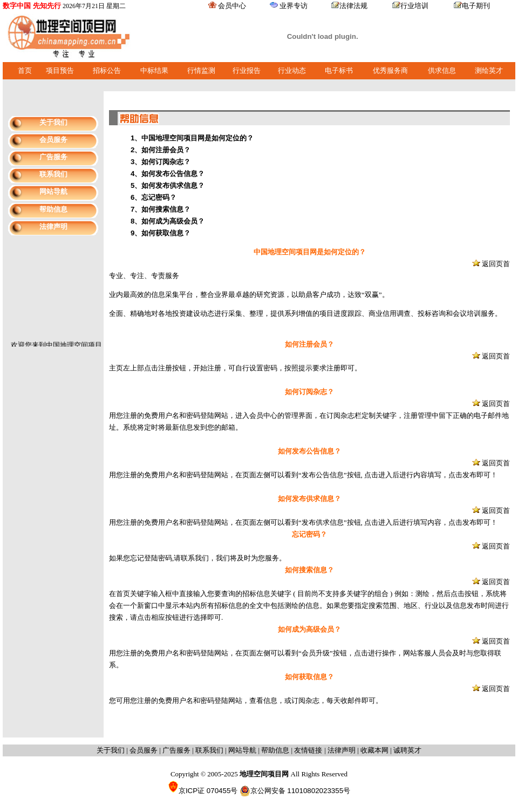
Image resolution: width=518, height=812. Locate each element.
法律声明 (53, 226)
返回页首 (496, 264)
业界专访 (294, 6)
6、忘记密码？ (154, 197)
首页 (25, 70)
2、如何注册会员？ (161, 150)
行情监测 (201, 70)
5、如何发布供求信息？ (168, 185)
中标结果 (154, 70)
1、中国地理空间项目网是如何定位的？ (192, 138)
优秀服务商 (390, 70)
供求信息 (442, 70)
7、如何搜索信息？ (161, 209)
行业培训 (414, 6)
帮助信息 (53, 209)
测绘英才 (489, 70)
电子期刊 (476, 6)
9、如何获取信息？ (161, 233)
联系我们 (53, 174)
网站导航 (53, 191)
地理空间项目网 (265, 774)
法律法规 (353, 6)
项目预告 (60, 70)
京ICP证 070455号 (203, 791)
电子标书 (339, 70)
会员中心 (232, 6)
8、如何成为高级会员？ (168, 221)
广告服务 (53, 157)
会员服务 (53, 140)
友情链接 (309, 750)
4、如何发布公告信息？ (168, 174)
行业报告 (247, 70)
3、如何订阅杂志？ (161, 162)
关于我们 (53, 122)
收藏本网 (374, 750)
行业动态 (292, 70)
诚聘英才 (407, 750)
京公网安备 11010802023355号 (295, 791)
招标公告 (107, 70)
